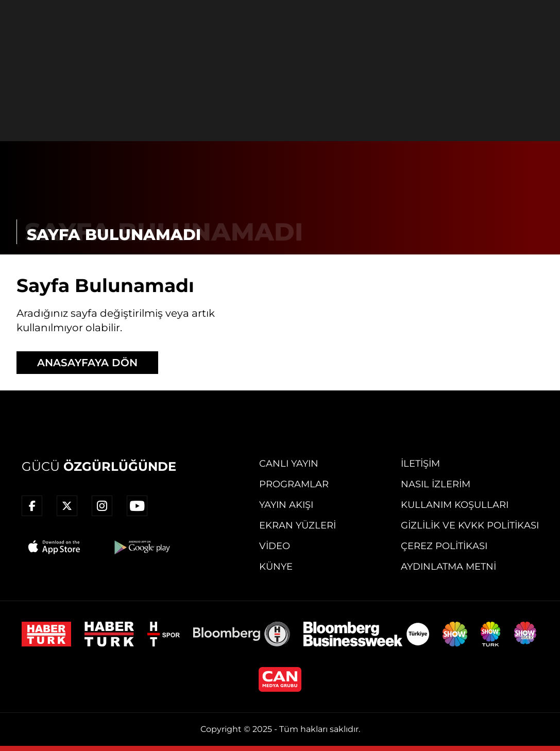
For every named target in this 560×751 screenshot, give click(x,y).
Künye (276, 567)
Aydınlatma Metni (448, 567)
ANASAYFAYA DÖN (87, 363)
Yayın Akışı (286, 505)
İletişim (420, 464)
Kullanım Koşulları (455, 505)
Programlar (294, 484)
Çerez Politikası (444, 546)
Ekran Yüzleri (298, 525)
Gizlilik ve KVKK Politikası (470, 525)
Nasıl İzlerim (436, 484)
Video (275, 546)
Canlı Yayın (289, 464)
